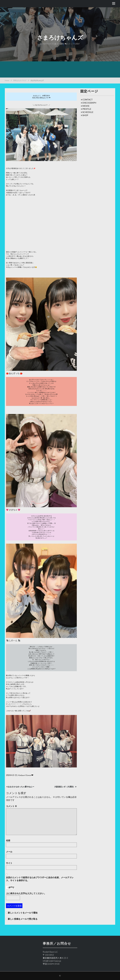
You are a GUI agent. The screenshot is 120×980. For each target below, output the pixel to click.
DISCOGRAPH (89, 103)
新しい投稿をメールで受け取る (23, 919)
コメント (11, 806)
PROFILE (87, 109)
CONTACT (88, 100)
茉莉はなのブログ (20, 80)
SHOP (85, 115)
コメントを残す (72, 44)
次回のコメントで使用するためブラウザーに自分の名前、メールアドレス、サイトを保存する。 (40, 879)
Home (7, 80)
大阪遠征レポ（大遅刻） (65, 787)
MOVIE (86, 106)
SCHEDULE (88, 112)
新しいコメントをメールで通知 (23, 913)
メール (9, 852)
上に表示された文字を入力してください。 (26, 893)
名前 (8, 840)
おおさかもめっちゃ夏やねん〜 (21, 787)
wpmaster (59, 44)
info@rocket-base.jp (52, 961)
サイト (9, 863)
